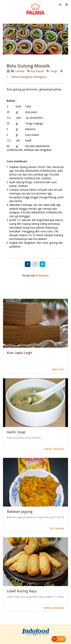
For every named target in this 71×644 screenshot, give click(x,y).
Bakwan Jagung (20, 511)
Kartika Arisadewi (54, 608)
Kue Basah (35, 71)
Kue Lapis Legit (20, 353)
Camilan (18, 71)
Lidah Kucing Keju (22, 591)
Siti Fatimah (57, 528)
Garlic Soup (16, 432)
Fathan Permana (54, 449)
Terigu (52, 71)
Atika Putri (58, 369)
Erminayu (42, 275)
